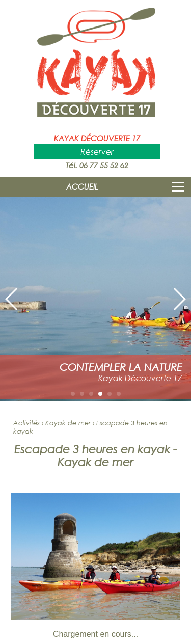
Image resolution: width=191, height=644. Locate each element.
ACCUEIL (82, 186)
